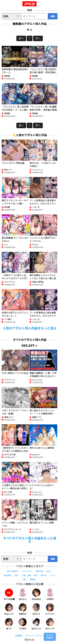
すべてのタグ (13, 571)
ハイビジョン (27, 571)
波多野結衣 (36, 594)
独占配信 (8, 575)
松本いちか (50, 624)
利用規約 (19, 636)
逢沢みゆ (23, 594)
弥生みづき (9, 609)
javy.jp (30, 3)
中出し (49, 571)
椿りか (9, 624)
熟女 (36, 575)
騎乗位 (33, 579)
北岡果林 (50, 594)
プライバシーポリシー (34, 636)
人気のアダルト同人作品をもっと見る (30, 328)
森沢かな (36, 609)
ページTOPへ (50, 637)
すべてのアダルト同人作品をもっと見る (30, 540)
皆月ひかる (36, 624)
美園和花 (23, 609)
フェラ (53, 575)
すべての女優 (9, 594)
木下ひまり (50, 609)
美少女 (44, 575)
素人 (25, 579)
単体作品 (39, 571)
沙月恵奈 (23, 624)
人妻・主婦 (26, 575)
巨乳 (16, 575)
